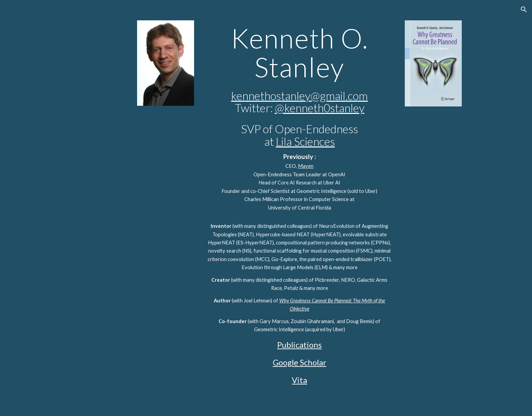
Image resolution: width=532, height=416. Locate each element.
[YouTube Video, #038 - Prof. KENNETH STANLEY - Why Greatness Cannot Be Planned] (433, 134)
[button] (524, 9)
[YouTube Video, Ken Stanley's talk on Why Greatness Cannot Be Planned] (166, 134)
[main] (299, 208)
